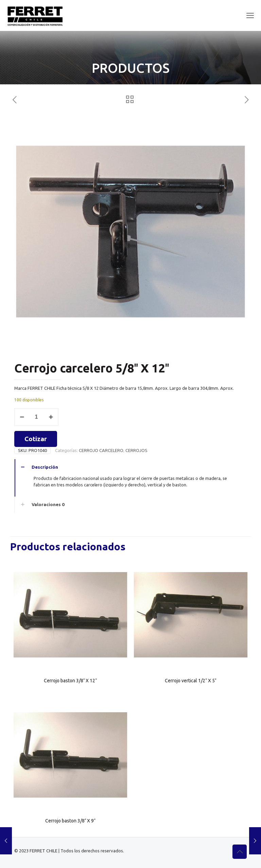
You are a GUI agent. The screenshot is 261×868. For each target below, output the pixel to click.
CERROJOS (136, 450)
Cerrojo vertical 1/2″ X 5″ (190, 681)
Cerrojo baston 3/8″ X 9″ (70, 821)
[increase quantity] (51, 417)
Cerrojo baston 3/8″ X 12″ (70, 681)
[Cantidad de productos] (36, 417)
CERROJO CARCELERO (101, 450)
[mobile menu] (250, 15)
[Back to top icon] (240, 852)
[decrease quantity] (22, 417)
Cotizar (36, 439)
